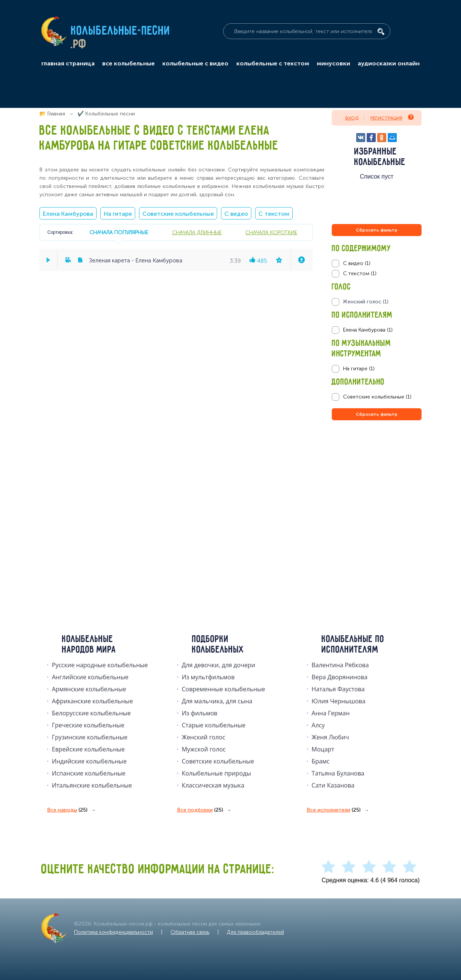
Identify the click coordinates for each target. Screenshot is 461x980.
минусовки (333, 64)
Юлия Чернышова (338, 701)
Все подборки (200, 810)
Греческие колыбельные (88, 725)
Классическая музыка (213, 785)
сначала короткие (271, 232)
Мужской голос (204, 749)
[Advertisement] (377, 503)
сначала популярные (119, 232)
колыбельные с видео (195, 64)
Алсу (318, 725)
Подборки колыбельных (218, 645)
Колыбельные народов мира (89, 645)
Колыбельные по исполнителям (353, 645)
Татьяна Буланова (338, 773)
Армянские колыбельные (89, 689)
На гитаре (118, 214)
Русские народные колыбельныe (100, 665)
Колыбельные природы (216, 773)
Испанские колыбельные (89, 773)
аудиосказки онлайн (389, 64)
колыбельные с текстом (273, 64)
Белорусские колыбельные (91, 713)
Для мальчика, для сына (217, 701)
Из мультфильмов (208, 677)
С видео (236, 214)
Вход (352, 118)
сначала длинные (197, 232)
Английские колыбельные (90, 677)
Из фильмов (200, 713)
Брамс (320, 761)
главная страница (68, 64)
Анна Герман (330, 713)
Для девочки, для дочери (218, 665)
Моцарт (323, 749)
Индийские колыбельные (89, 761)
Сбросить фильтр (377, 230)
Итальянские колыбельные (92, 785)
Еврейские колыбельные (88, 749)
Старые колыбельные (214, 725)
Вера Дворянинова (339, 677)
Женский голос (204, 737)
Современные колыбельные (224, 689)
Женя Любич (330, 737)
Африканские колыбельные (92, 701)
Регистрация (392, 117)
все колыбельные (128, 64)
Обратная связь (190, 932)
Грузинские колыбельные (90, 737)
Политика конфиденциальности (113, 932)
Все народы (67, 810)
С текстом (274, 214)
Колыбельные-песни (121, 31)
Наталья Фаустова (338, 689)
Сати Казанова (333, 785)
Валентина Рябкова (340, 665)
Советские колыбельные (178, 214)
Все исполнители (334, 810)
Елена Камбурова (68, 214)
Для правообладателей (255, 932)
